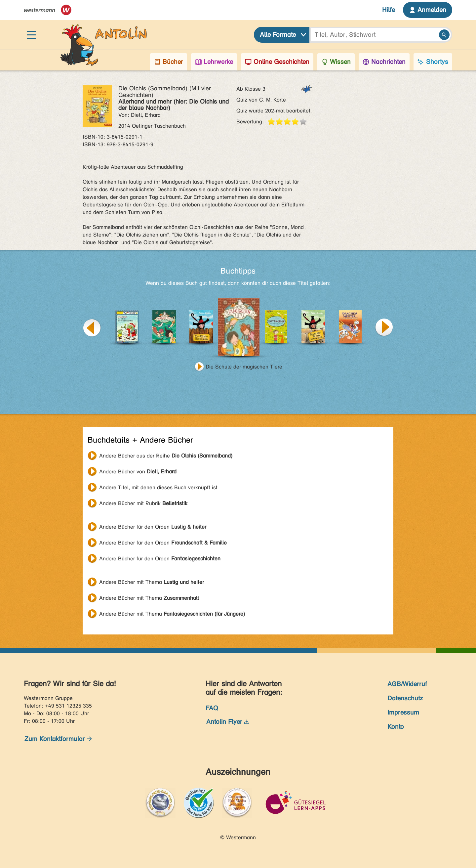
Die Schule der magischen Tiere (244, 367)
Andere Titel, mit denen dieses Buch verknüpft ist (158, 487)
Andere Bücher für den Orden (153, 527)
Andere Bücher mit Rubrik (143, 503)
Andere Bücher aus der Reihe (166, 456)
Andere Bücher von (138, 472)
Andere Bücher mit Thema (152, 582)
